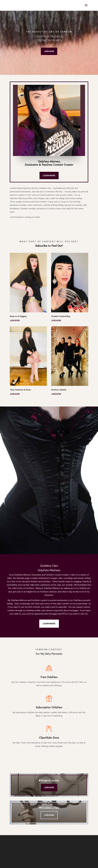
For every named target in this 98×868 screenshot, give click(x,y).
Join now (15, 320)
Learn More (49, 175)
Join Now (49, 51)
